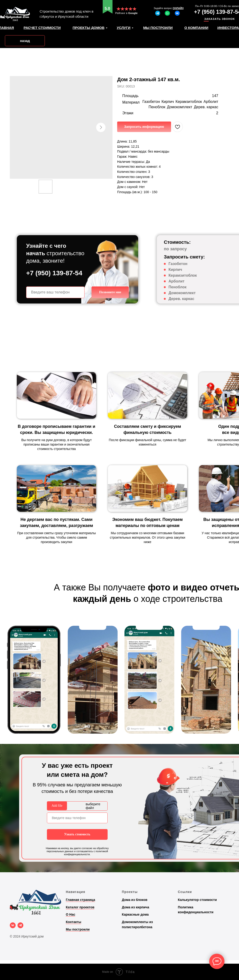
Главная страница (80, 900)
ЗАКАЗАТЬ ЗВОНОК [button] (220, 19)
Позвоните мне (110, 292)
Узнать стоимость (77, 834)
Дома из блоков (135, 900)
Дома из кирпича (135, 907)
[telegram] (20, 925)
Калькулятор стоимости (197, 900)
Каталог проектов (80, 907)
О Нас (70, 914)
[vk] (13, 925)
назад (25, 41)
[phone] (55, 292)
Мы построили (78, 929)
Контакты (74, 922)
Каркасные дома (135, 914)
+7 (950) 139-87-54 (54, 273)
